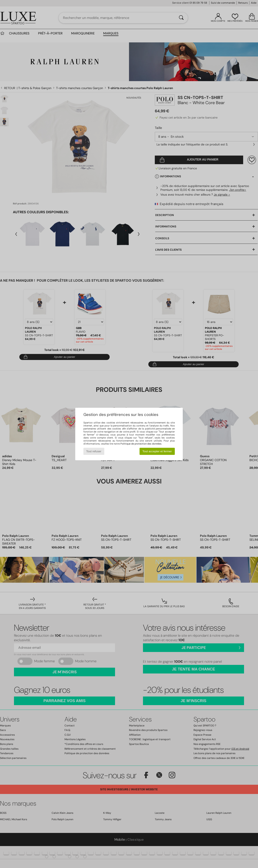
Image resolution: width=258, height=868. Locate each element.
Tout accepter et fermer (157, 451)
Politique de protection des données (141, 444)
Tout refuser (94, 451)
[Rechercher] (181, 18)
